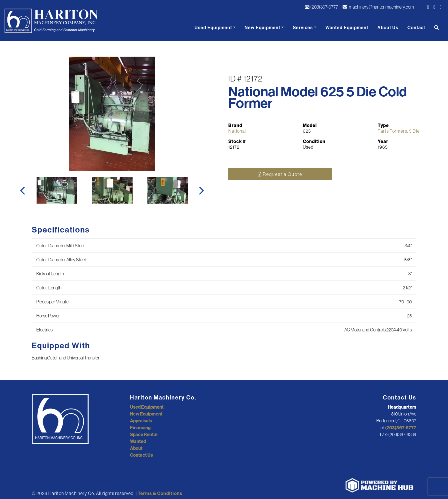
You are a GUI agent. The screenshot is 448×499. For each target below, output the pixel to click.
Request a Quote (280, 174)
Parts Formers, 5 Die (399, 131)
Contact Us (141, 455)
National (237, 131)
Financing (140, 428)
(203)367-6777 (321, 7)
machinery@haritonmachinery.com (378, 7)
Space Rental (144, 434)
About (136, 448)
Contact (416, 27)
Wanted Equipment (347, 27)
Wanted (138, 441)
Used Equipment (213, 27)
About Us (388, 27)
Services (303, 27)
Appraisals (141, 421)
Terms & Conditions (160, 493)
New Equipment (262, 27)
